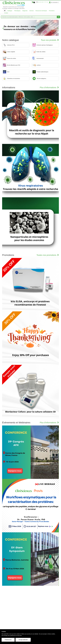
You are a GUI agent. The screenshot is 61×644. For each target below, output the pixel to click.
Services (32, 11)
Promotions (52, 11)
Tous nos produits (50, 40)
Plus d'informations (49, 87)
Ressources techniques (41, 11)
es (41, 2)
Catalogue (10, 11)
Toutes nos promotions (48, 255)
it (44, 2)
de (42, 2)
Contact (6, 13)
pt (46, 2)
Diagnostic (25, 11)
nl (47, 2)
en (39, 2)
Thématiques (17, 11)
